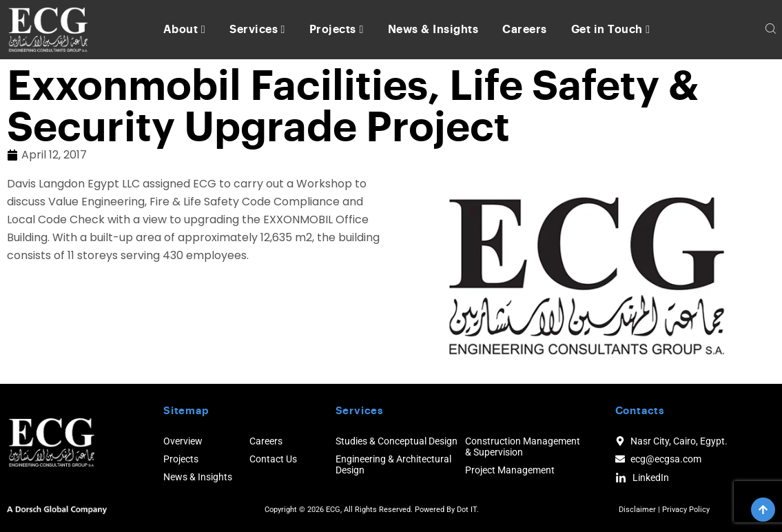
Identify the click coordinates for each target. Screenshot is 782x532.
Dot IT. (468, 510)
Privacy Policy (686, 510)
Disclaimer (637, 510)
